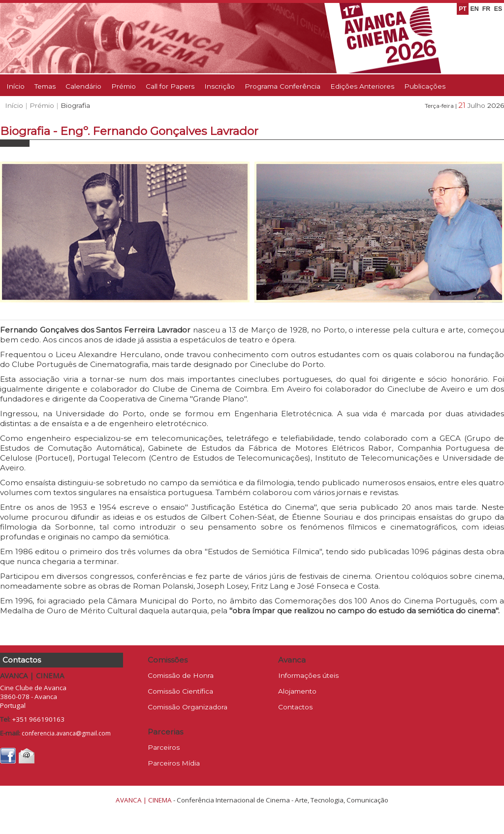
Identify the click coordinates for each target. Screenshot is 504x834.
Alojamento (297, 691)
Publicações (425, 86)
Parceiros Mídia (174, 763)
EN (474, 9)
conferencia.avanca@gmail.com (66, 733)
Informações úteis (308, 675)
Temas (45, 86)
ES (498, 9)
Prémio (124, 86)
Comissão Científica (180, 691)
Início (16, 86)
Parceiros (164, 747)
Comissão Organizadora (188, 707)
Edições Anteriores (362, 86)
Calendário (83, 86)
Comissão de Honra (181, 675)
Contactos (295, 707)
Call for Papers (170, 86)
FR (486, 9)
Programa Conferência (283, 86)
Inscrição (220, 86)
